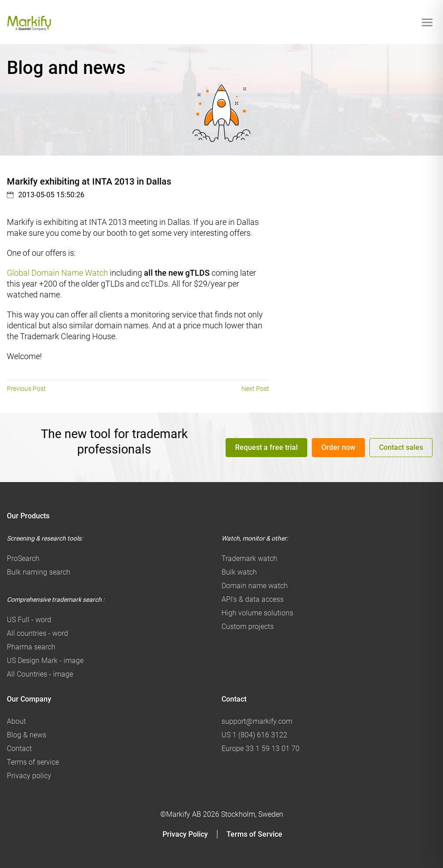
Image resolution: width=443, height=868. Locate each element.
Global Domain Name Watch (57, 273)
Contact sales (401, 447)
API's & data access (253, 599)
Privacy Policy (185, 834)
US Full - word (29, 620)
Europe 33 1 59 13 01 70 (261, 749)
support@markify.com (257, 721)
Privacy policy (29, 776)
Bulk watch (239, 572)
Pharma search (31, 647)
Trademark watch (249, 558)
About (16, 721)
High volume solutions (257, 613)
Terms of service (33, 762)
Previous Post (26, 389)
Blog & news (27, 735)
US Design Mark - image (45, 661)
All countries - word (37, 633)
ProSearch (23, 558)
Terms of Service (254, 834)
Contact (19, 749)
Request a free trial (266, 447)
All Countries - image (40, 674)
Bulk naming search (39, 572)
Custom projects (248, 627)
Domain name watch (255, 586)
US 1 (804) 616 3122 (254, 735)
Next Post (255, 389)
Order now (338, 447)
